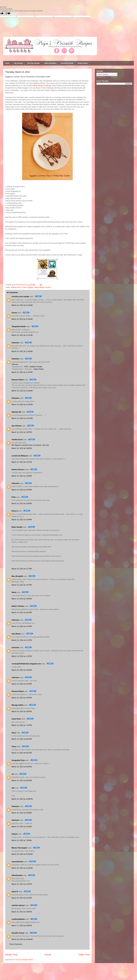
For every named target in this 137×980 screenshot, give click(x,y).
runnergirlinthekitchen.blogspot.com (26, 664)
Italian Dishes (39, 369)
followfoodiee (17, 875)
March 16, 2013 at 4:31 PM (22, 898)
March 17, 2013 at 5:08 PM (22, 926)
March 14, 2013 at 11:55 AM (22, 372)
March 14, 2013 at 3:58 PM (22, 599)
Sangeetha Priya (18, 760)
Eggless (31, 287)
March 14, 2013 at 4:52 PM (22, 670)
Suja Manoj (16, 634)
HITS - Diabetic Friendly (33, 367)
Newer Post (11, 955)
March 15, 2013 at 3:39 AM (22, 813)
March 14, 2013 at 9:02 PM (22, 753)
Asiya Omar (16, 719)
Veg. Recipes (18, 63)
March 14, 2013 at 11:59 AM (22, 391)
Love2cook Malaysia (20, 456)
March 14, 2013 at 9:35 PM (22, 767)
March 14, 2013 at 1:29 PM (22, 476)
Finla (14, 497)
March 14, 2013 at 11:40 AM (22, 351)
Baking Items (16, 287)
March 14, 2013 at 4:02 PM (22, 612)
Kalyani (15, 834)
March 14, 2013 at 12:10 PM (22, 405)
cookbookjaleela (18, 919)
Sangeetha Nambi (19, 326)
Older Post (84, 955)
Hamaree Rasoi (18, 380)
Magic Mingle (39, 287)
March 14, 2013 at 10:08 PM (22, 799)
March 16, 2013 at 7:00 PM (22, 912)
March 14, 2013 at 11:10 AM (22, 305)
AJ (13, 774)
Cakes (24, 287)
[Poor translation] (8, 14)
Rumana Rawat (18, 691)
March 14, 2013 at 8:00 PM (22, 739)
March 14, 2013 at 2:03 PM (22, 490)
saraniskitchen (17, 862)
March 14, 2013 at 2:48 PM (22, 504)
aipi (13, 788)
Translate (111, 77)
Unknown (15, 343)
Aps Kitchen (16, 426)
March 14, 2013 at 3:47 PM (22, 585)
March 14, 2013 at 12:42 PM (22, 418)
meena (14, 313)
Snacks (48, 287)
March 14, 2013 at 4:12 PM (22, 656)
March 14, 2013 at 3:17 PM (22, 569)
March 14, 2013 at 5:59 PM (22, 711)
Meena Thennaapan (19, 848)
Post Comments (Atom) (24, 960)
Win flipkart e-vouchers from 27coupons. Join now (30, 445)
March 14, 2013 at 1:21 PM (22, 462)
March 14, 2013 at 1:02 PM (22, 432)
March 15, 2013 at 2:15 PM (22, 884)
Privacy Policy (83, 63)
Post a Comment (16, 944)
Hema (14, 592)
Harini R (15, 892)
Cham (14, 747)
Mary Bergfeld (17, 576)
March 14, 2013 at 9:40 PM (22, 780)
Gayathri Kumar (18, 933)
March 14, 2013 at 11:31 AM (22, 335)
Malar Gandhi (17, 527)
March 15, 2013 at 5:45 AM (22, 827)
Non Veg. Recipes (34, 63)
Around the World (67, 63)
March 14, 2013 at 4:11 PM (22, 640)
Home (7, 63)
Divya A (15, 511)
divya (14, 733)
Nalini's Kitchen (18, 606)
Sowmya (15, 364)
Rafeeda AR (16, 412)
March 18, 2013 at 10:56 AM (22, 939)
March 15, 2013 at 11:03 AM (22, 868)
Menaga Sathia (17, 705)
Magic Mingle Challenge (42, 86)
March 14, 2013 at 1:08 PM (22, 448)
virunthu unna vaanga (20, 296)
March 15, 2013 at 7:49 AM (22, 840)
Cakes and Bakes (50, 63)
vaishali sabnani (18, 905)
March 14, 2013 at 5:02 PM (22, 684)
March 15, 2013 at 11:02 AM (22, 854)
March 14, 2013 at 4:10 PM (22, 626)
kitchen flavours (18, 470)
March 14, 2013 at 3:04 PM (22, 520)
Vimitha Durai (17, 440)
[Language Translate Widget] (107, 74)
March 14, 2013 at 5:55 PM (22, 698)
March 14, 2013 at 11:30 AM (22, 319)
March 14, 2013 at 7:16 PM (22, 725)
